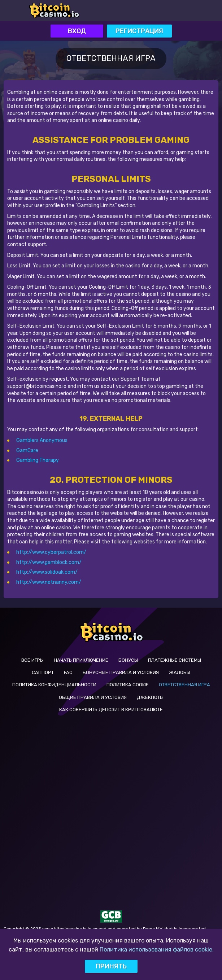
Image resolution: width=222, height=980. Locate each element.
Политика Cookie (128, 685)
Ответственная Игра (184, 685)
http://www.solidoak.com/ (47, 572)
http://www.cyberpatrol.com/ (51, 552)
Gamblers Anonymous (42, 440)
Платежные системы (175, 660)
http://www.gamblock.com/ (49, 562)
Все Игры (32, 660)
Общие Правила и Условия (93, 697)
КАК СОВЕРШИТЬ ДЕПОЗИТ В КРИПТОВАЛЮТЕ (111, 710)
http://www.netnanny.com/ (49, 582)
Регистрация (139, 31)
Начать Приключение (81, 660)
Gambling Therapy (38, 460)
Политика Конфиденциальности (54, 685)
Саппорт (43, 672)
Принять (111, 966)
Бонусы (128, 660)
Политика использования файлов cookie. (157, 950)
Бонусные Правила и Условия (121, 672)
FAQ (68, 672)
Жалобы (180, 672)
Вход (77, 31)
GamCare (27, 450)
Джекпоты (150, 697)
